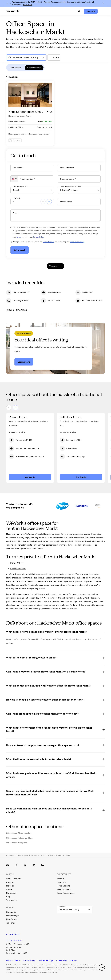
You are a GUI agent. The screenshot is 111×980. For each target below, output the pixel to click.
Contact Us (11, 912)
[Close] (103, 4)
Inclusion (10, 886)
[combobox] (14, 179)
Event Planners (64, 889)
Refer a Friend (64, 886)
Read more (28, 5)
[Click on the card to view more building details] (30, 113)
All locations (13, 934)
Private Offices (17, 563)
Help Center (12, 919)
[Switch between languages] (79, 11)
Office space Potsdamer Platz (19, 838)
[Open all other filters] (54, 57)
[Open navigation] (102, 11)
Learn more (24, 362)
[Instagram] (25, 865)
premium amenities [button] (82, 47)
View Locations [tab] (34, 68)
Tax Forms (11, 923)
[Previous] (7, 4)
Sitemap (73, 960)
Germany (34, 855)
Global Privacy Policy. (77, 242)
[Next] (10, 4)
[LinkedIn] (43, 865)
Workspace (10, 855)
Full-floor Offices (18, 569)
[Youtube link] (7, 865)
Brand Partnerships (66, 893)
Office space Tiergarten (17, 843)
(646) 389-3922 (14, 941)
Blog (8, 897)
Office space (23, 855)
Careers (10, 889)
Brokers (61, 879)
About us (10, 882)
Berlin (43, 855)
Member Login (13, 916)
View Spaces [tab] (15, 68)
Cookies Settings (45, 960)
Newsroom (11, 893)
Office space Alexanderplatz (19, 833)
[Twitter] (34, 865)
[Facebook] (16, 865)
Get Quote (30, 477)
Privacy (9, 960)
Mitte (51, 855)
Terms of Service (48, 242)
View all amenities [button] (17, 310)
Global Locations (14, 879)
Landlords (62, 882)
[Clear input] (44, 57)
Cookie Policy (29, 960)
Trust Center (12, 900)
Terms (19, 237)
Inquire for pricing (17, 432)
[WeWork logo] (13, 11)
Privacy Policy (39, 237)
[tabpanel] (55, 111)
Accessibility (61, 960)
